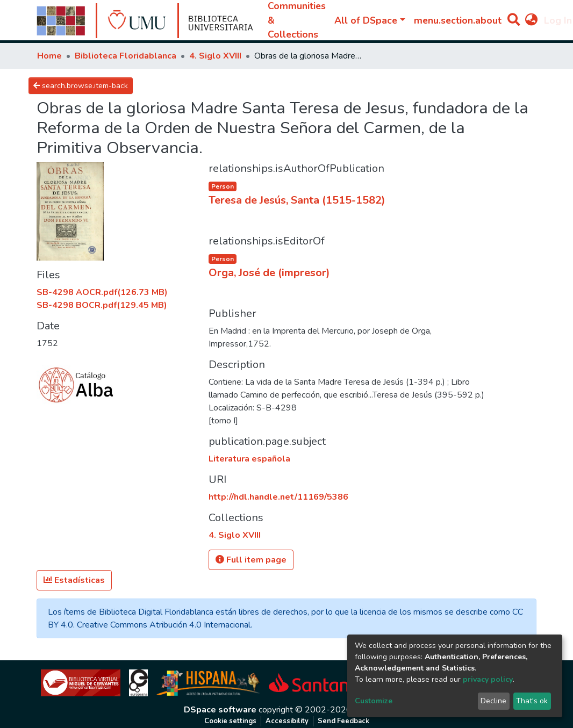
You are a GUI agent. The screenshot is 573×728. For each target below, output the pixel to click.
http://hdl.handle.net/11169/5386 (278, 497)
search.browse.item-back (81, 86)
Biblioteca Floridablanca (126, 56)
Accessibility (287, 721)
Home (49, 56)
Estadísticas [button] (74, 580)
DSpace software (220, 710)
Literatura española (249, 459)
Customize (374, 701)
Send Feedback (343, 721)
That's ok (532, 701)
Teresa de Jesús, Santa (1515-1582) (297, 200)
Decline (493, 701)
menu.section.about (458, 20)
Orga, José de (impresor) (269, 273)
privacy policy (488, 679)
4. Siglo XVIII (215, 56)
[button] (531, 20)
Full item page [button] (251, 560)
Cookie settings (230, 721)
